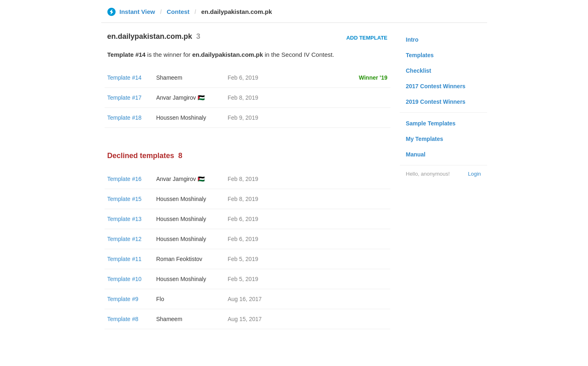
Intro (412, 40)
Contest (178, 12)
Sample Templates (431, 123)
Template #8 (123, 319)
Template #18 (125, 118)
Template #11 (125, 259)
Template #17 (125, 98)
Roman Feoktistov (179, 259)
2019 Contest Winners (436, 102)
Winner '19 (373, 78)
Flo (160, 299)
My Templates (425, 139)
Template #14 (125, 78)
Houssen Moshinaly (181, 118)
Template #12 (125, 239)
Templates (420, 55)
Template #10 (125, 279)
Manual (416, 154)
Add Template (367, 38)
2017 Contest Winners (436, 86)
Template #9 (123, 299)
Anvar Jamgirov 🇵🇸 (180, 98)
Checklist (419, 71)
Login (474, 174)
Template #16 (125, 179)
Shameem (169, 78)
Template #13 (125, 219)
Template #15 (125, 199)
